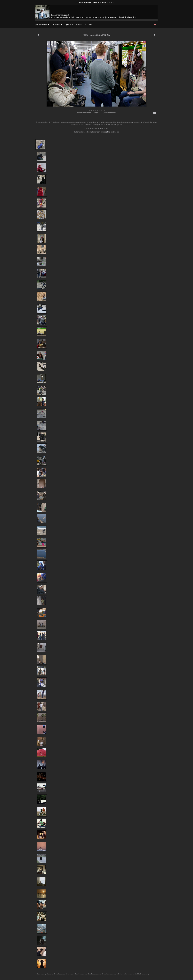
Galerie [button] (69, 25)
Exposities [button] (57, 25)
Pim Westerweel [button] (42, 25)
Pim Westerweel (85, 2)
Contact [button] (89, 25)
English (155, 25)
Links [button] (79, 25)
